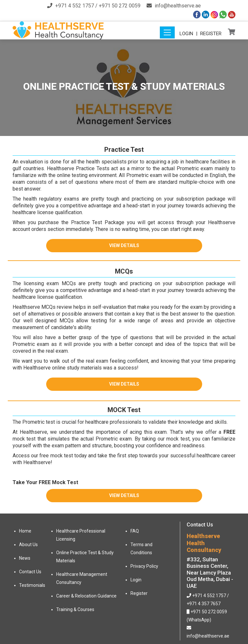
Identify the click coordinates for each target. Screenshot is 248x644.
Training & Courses (75, 609)
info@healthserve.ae (178, 6)
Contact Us (30, 572)
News (25, 558)
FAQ (135, 531)
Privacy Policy (144, 566)
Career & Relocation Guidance (86, 596)
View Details (124, 245)
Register (211, 34)
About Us (28, 545)
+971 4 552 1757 (75, 6)
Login (186, 34)
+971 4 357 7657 (204, 604)
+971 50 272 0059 (120, 6)
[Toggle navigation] (167, 32)
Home (25, 531)
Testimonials (32, 585)
